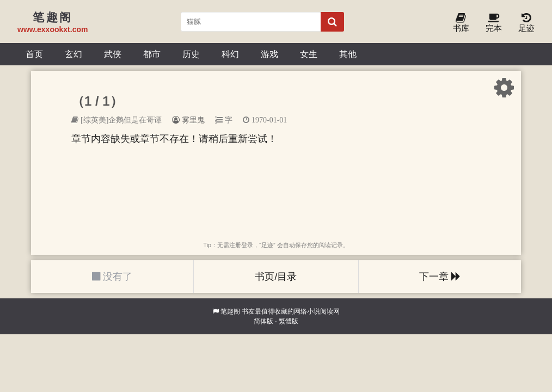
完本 (494, 23)
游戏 (269, 54)
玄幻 (73, 54)
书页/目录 (276, 277)
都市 (152, 54)
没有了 (112, 277)
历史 (191, 54)
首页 (34, 54)
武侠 (113, 54)
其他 (348, 54)
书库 (461, 23)
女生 (309, 54)
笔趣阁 (230, 311)
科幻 (230, 54)
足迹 (526, 23)
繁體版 (289, 321)
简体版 (263, 321)
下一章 (440, 277)
